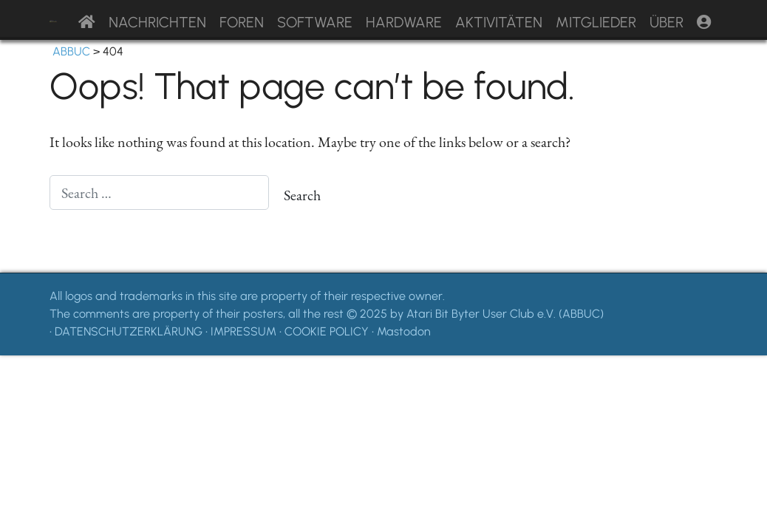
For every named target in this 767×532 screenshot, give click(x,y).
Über (667, 22)
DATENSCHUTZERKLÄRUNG (129, 331)
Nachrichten (157, 22)
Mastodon (404, 331)
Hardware (404, 22)
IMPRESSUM (243, 331)
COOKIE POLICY (327, 331)
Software (315, 22)
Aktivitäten (499, 22)
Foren (242, 22)
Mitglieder (596, 22)
